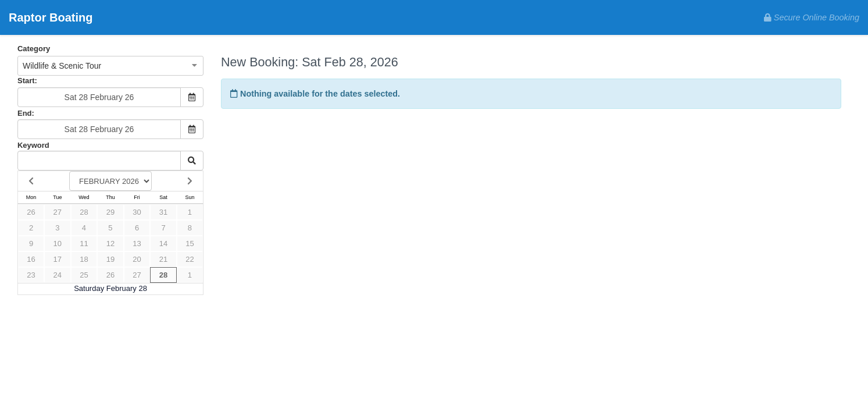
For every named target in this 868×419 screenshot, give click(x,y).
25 (84, 275)
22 (190, 259)
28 (84, 212)
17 (58, 259)
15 (190, 244)
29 (110, 212)
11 (84, 244)
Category (34, 49)
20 (137, 259)
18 (84, 259)
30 (137, 212)
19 (110, 259)
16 (31, 259)
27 (58, 212)
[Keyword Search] (99, 161)
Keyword (33, 145)
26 (31, 212)
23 (31, 275)
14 (163, 244)
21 (163, 259)
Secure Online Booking (812, 17)
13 (137, 244)
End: (26, 113)
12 (110, 244)
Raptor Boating (51, 17)
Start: (27, 81)
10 (58, 244)
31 (163, 212)
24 (58, 275)
